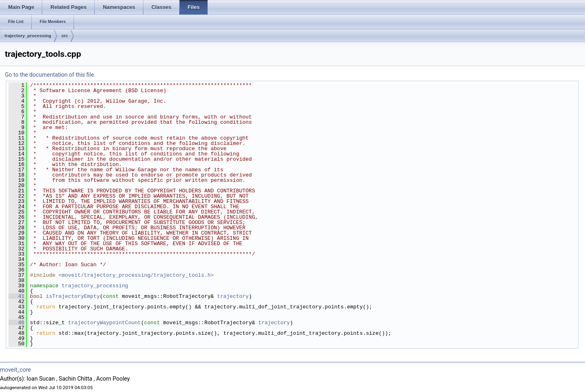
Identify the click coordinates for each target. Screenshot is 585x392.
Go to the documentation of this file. (50, 75)
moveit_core (15, 370)
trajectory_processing (28, 36)
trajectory (233, 296)
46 (16, 323)
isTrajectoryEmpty (73, 296)
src (65, 36)
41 (16, 296)
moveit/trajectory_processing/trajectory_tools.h (136, 275)
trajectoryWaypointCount (104, 323)
